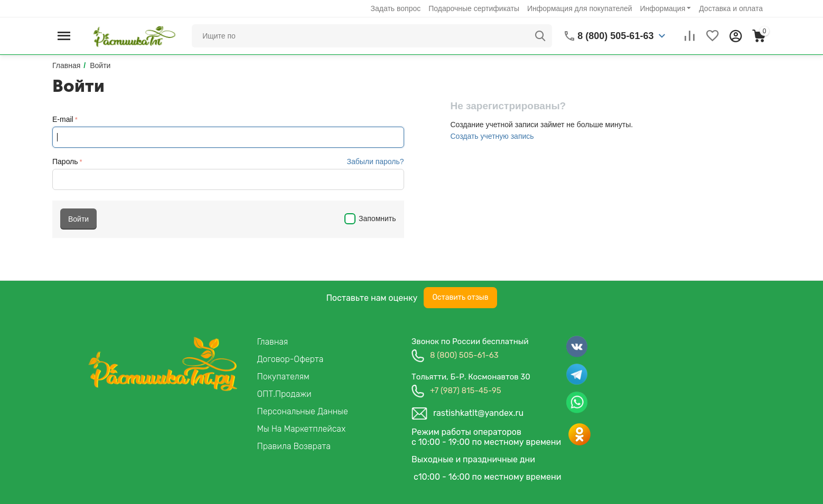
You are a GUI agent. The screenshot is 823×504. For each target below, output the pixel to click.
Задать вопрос (396, 8)
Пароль (65, 161)
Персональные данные (303, 411)
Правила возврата (294, 446)
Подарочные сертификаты (474, 8)
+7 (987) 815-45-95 (466, 391)
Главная (273, 342)
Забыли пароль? (375, 161)
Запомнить (370, 218)
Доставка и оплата (731, 8)
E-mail (63, 119)
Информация (663, 8)
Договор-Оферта (291, 359)
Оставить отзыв (460, 297)
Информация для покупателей (579, 8)
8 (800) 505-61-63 (464, 355)
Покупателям (283, 377)
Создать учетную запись (492, 136)
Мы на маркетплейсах (302, 429)
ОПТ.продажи (284, 394)
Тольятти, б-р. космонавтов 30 (471, 377)
